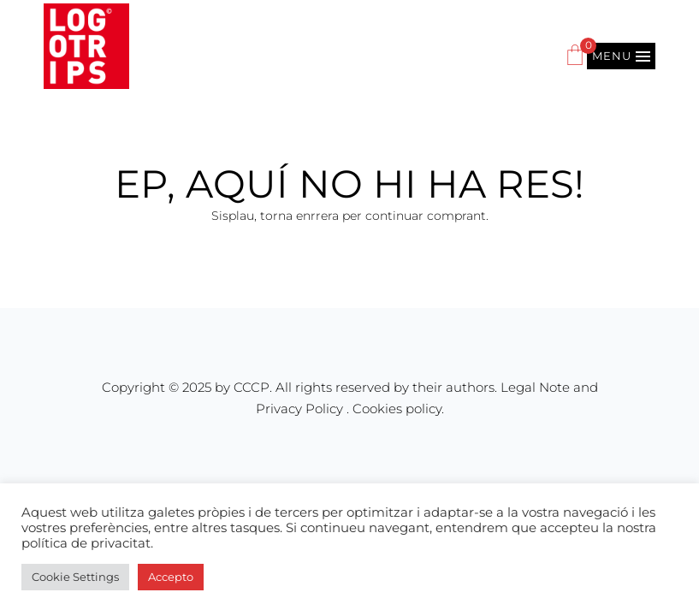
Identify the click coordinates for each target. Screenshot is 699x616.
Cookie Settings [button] (75, 577)
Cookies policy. (398, 409)
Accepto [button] (171, 577)
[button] (621, 56)
